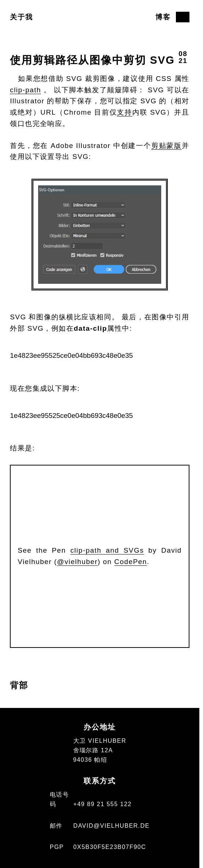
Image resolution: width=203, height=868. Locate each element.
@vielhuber (77, 562)
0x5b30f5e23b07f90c (110, 847)
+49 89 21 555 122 (102, 804)
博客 (163, 17)
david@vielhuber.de (111, 826)
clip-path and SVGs (107, 550)
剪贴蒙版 (167, 146)
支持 (125, 112)
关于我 (21, 17)
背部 (19, 685)
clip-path (25, 90)
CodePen (131, 562)
